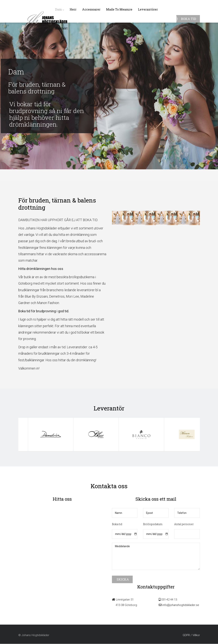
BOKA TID (189, 19)
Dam (60, 10)
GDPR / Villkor (191, 635)
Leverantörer (148, 9)
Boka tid (117, 524)
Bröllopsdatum (153, 524)
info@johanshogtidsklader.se (180, 605)
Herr (73, 9)
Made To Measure (119, 9)
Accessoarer (91, 9)
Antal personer (184, 524)
